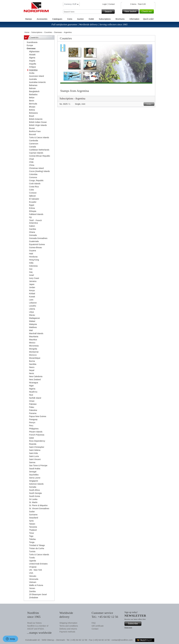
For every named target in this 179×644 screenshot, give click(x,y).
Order (150, 104)
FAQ (94, 623)
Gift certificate (98, 626)
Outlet (91, 19)
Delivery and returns (68, 629)
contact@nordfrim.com (122, 640)
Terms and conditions (69, 626)
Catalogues (57, 19)
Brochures (120, 19)
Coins (70, 19)
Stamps (28, 19)
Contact (112, 4)
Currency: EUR (71, 5)
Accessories (42, 19)
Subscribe (134, 624)
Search (109, 12)
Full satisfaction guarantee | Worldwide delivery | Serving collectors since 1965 (89, 24)
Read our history (34, 623)
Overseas (58, 32)
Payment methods (67, 632)
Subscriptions (105, 19)
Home (27, 32)
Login (105, 4)
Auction (80, 19)
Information (134, 19)
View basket (131, 11)
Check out (147, 11)
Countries (48, 32)
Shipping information (68, 623)
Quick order (148, 19)
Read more (128, 628)
